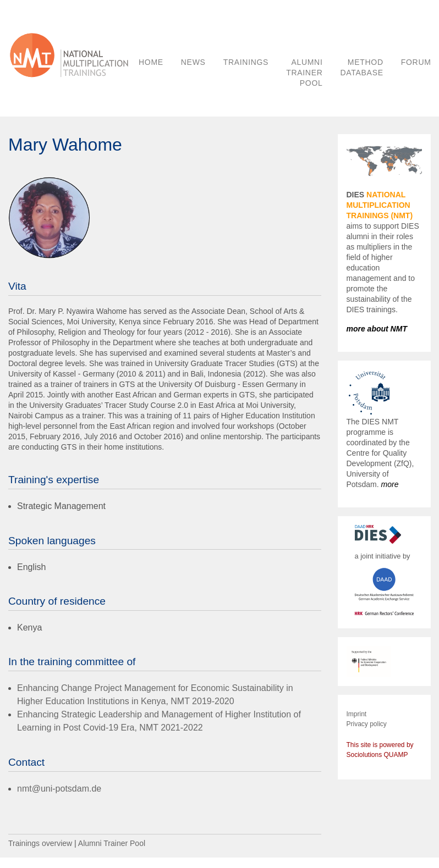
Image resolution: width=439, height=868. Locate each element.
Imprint (357, 714)
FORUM (416, 62)
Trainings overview (40, 843)
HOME (151, 62)
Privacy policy (367, 724)
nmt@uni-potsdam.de (59, 789)
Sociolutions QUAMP (377, 755)
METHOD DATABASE (362, 67)
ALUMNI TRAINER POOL (304, 73)
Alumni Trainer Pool (112, 843)
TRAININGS (246, 62)
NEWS (193, 62)
